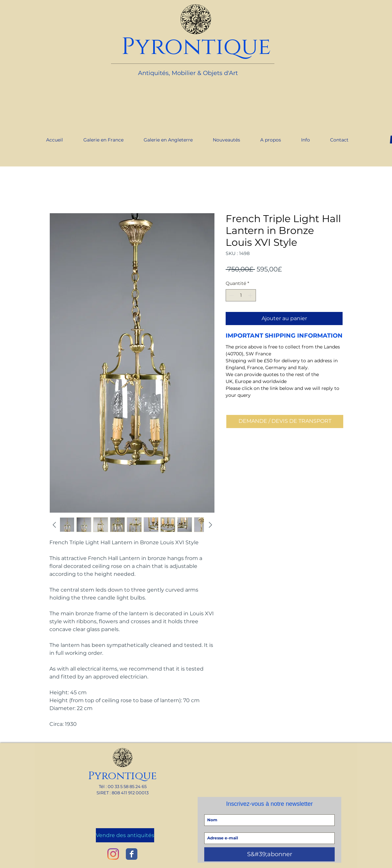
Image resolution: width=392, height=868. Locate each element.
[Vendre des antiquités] (125, 835)
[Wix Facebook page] (132, 854)
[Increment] (251, 295)
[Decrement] (231, 295)
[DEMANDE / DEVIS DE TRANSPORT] (285, 421)
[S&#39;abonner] (269, 854)
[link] (345, 3)
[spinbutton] (241, 295)
